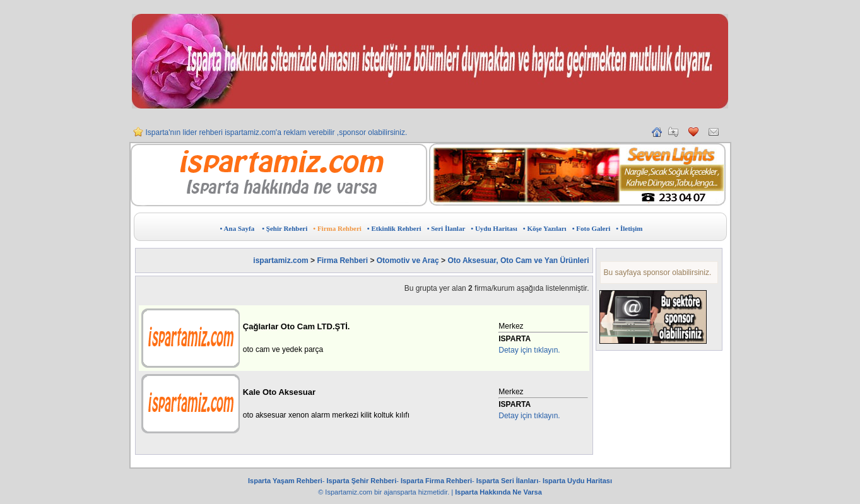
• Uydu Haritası (494, 228)
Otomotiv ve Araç (408, 261)
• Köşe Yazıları (545, 228)
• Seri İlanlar (446, 228)
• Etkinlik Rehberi (394, 228)
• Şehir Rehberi (285, 228)
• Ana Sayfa (238, 228)
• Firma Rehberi (337, 228)
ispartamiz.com (280, 261)
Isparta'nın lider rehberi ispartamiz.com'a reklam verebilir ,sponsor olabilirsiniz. (277, 138)
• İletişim (629, 228)
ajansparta (401, 492)
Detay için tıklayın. (529, 350)
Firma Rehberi (342, 261)
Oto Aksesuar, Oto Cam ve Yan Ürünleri (518, 261)
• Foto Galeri (592, 228)
